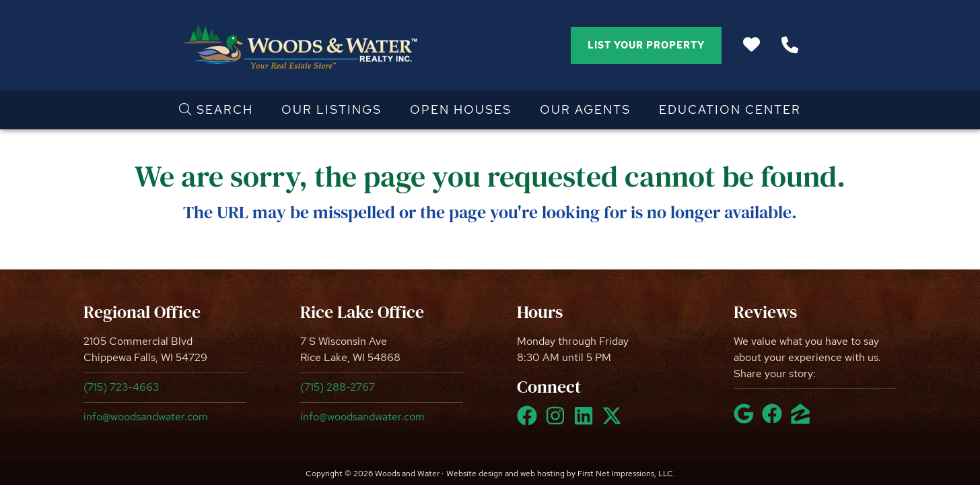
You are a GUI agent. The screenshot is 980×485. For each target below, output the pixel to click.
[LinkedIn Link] (586, 422)
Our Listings (331, 109)
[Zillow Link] (803, 420)
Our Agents (585, 109)
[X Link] (615, 422)
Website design (475, 474)
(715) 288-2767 (338, 387)
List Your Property (646, 45)
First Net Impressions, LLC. (626, 474)
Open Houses (461, 109)
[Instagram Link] (558, 422)
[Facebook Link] (530, 422)
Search (216, 109)
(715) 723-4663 (121, 387)
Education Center (730, 109)
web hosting (542, 474)
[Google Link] (746, 420)
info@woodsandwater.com (146, 417)
